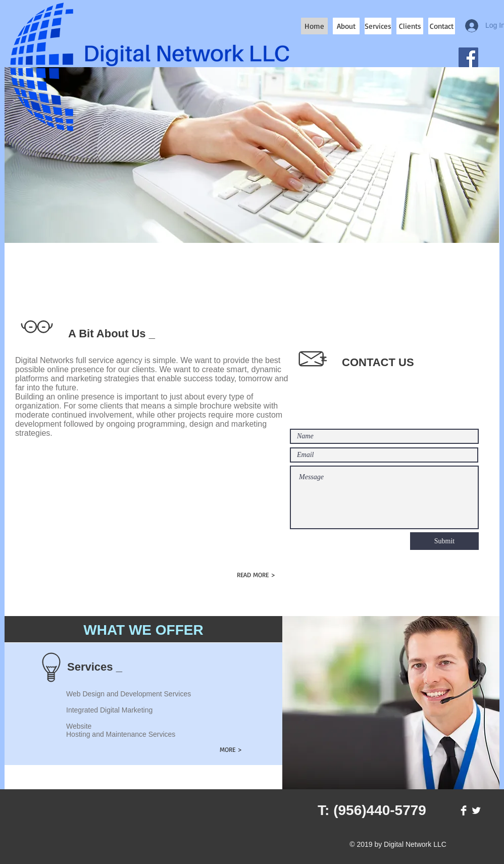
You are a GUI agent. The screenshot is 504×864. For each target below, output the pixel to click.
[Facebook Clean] (464, 810)
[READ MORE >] (256, 575)
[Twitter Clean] (476, 810)
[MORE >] (231, 750)
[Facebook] (468, 57)
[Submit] (444, 541)
